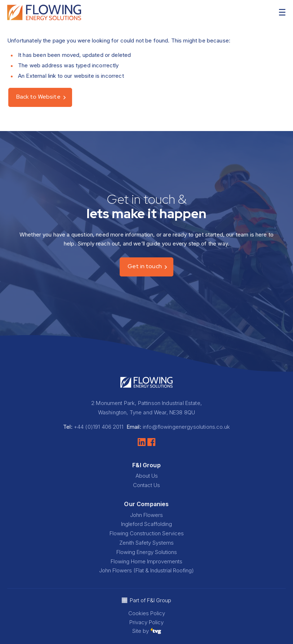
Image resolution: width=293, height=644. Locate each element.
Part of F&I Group (150, 600)
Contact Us (146, 485)
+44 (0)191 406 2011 (99, 427)
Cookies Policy (147, 613)
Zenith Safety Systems (146, 543)
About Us (147, 476)
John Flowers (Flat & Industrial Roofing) (146, 570)
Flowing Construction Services (147, 533)
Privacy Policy (146, 622)
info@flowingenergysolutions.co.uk (186, 427)
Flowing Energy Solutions (147, 552)
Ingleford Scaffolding (146, 524)
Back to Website (38, 97)
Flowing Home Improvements (146, 561)
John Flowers (146, 515)
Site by (147, 631)
